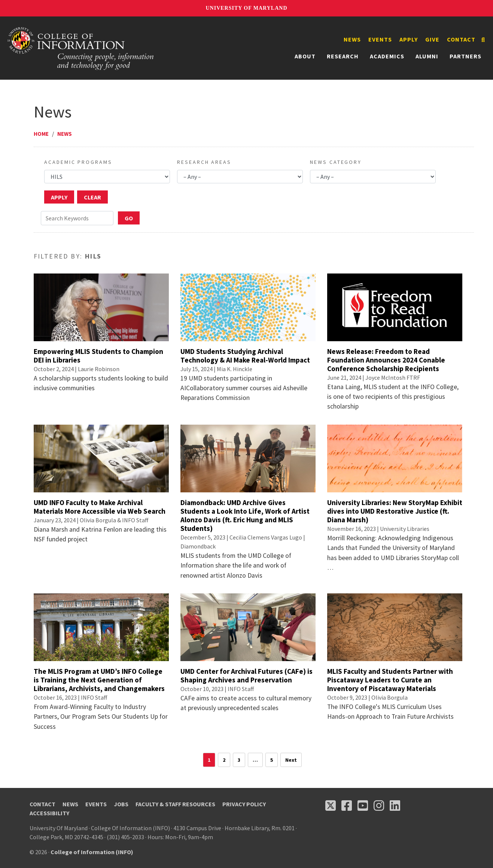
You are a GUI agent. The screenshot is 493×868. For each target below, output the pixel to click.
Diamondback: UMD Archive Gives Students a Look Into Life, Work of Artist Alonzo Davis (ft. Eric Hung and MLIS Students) (245, 515)
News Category (336, 162)
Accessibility (49, 813)
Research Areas (204, 162)
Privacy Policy (244, 804)
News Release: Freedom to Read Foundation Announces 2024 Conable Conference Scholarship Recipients (386, 360)
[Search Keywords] (77, 218)
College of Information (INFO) (92, 852)
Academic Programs (78, 162)
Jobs (121, 804)
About (305, 56)
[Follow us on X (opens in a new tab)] (331, 806)
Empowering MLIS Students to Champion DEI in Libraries (98, 356)
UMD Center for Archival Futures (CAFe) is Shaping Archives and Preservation (246, 676)
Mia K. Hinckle (235, 369)
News (352, 39)
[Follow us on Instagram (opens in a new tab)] (379, 806)
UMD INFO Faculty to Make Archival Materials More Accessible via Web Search (100, 507)
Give (432, 39)
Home (41, 134)
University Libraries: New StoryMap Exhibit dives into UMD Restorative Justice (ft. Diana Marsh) (395, 511)
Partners (465, 56)
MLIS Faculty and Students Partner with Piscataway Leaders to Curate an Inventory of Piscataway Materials (390, 680)
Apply (409, 39)
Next (291, 760)
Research (343, 56)
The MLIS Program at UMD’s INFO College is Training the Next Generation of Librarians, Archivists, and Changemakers (99, 680)
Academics (387, 56)
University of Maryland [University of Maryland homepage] (246, 8)
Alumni (427, 56)
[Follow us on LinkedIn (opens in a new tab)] (395, 806)
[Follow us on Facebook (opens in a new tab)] (347, 806)
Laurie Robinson (99, 369)
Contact (461, 39)
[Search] (483, 40)
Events (380, 39)
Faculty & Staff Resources (175, 804)
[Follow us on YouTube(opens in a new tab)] (363, 806)
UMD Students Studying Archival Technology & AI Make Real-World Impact (245, 356)
